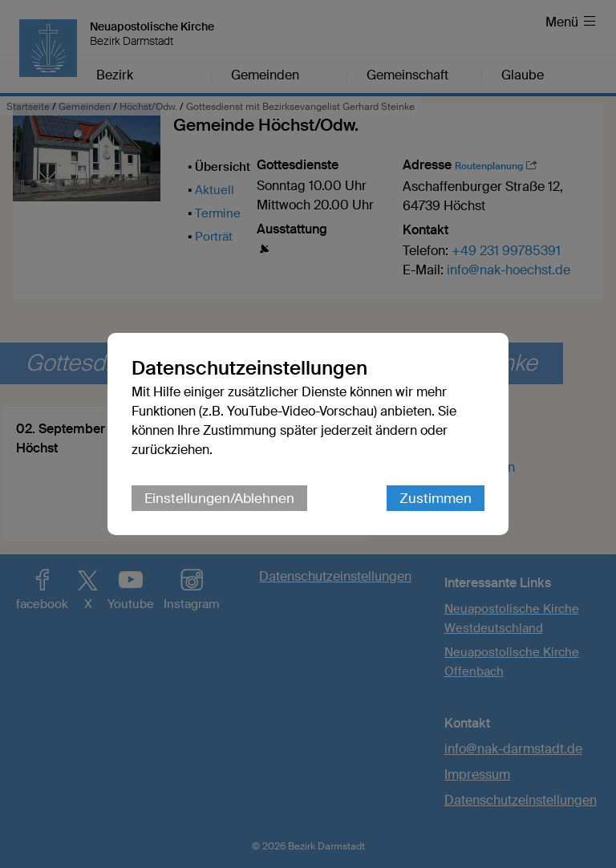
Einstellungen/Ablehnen (219, 498)
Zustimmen (436, 498)
